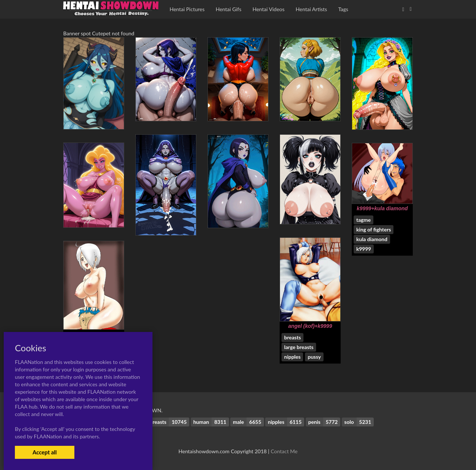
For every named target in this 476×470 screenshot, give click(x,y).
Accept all (44, 452)
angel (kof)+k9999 (310, 326)
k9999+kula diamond (382, 208)
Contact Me (284, 451)
